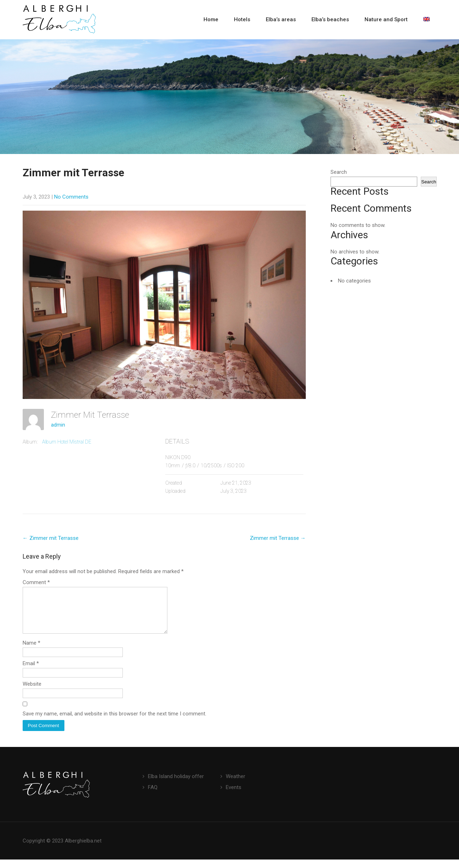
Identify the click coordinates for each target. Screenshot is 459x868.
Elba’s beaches (330, 19)
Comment (36, 582)
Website (32, 692)
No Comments (71, 197)
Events (234, 796)
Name (31, 651)
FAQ (153, 796)
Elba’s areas (281, 19)
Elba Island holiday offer (176, 785)
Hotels (242, 19)
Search (339, 172)
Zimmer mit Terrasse (51, 538)
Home (211, 19)
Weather (236, 785)
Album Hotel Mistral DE (67, 442)
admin (58, 425)
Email (31, 672)
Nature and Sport (386, 19)
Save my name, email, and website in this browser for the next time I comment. (114, 722)
